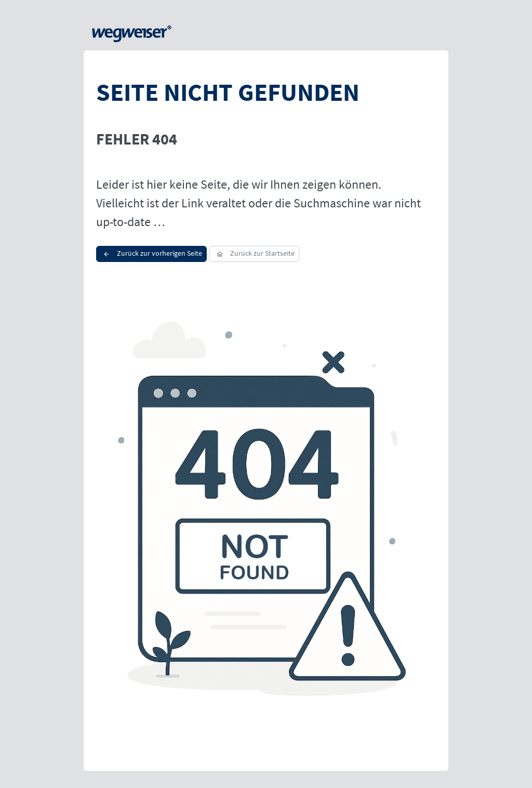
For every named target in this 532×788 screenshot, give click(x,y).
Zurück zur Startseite (254, 253)
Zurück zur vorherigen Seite (151, 253)
